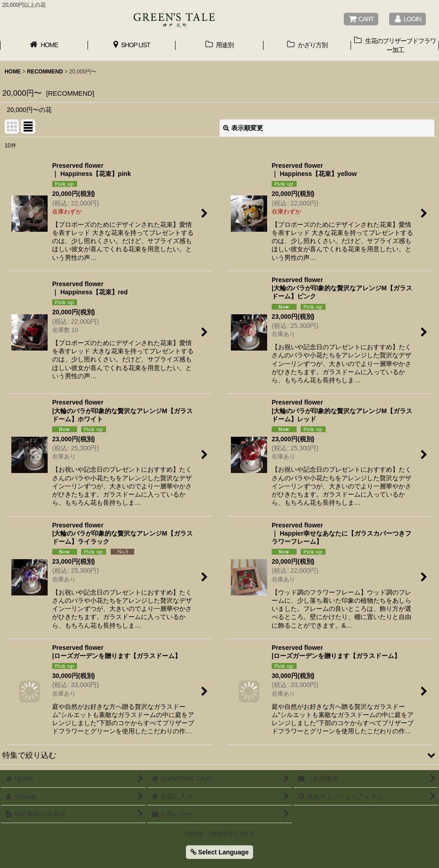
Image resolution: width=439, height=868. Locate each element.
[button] (219, 755)
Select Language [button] (219, 852)
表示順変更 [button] (243, 128)
